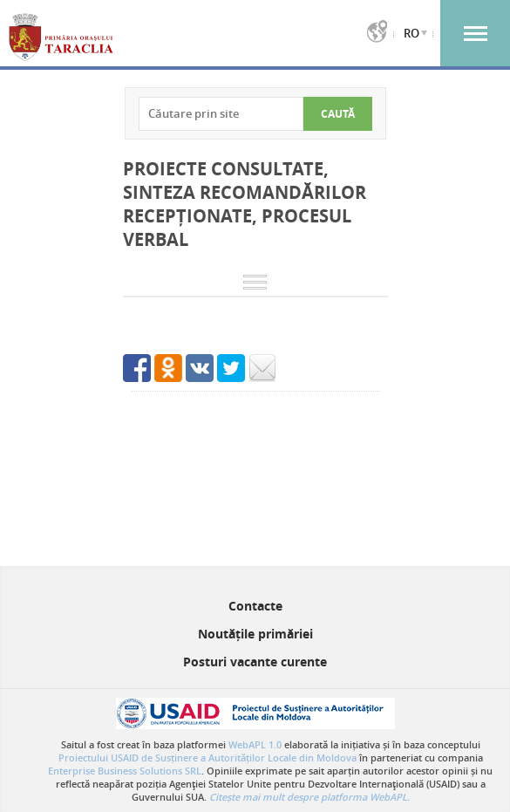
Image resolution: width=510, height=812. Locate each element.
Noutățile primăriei (255, 634)
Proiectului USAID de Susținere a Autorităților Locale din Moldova (207, 757)
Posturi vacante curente (255, 662)
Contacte (255, 606)
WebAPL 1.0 (255, 744)
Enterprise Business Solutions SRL (125, 771)
